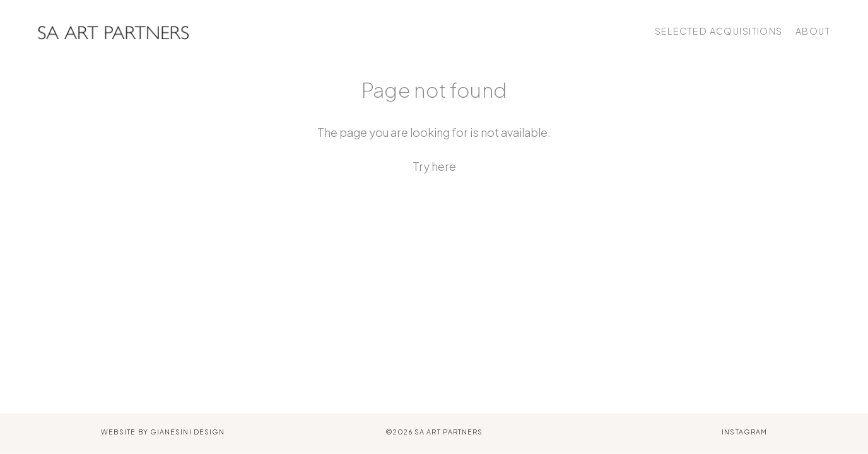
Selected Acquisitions (719, 31)
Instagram (744, 432)
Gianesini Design (187, 432)
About (813, 31)
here (444, 166)
